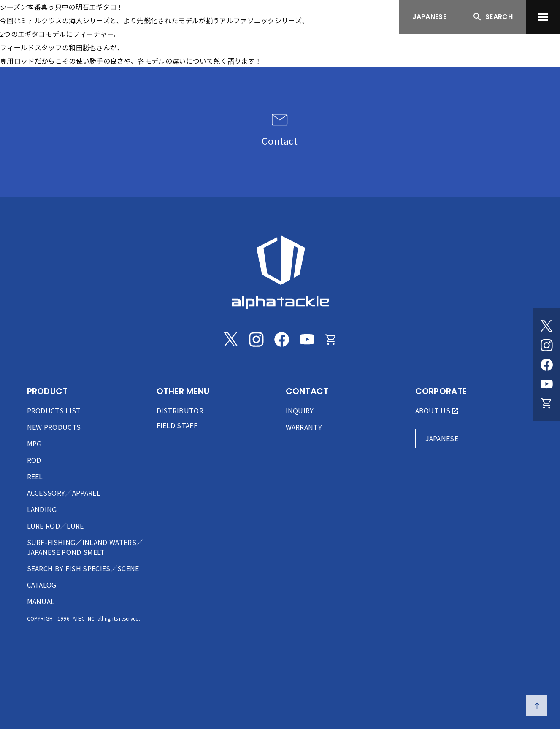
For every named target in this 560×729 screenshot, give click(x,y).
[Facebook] (546, 364)
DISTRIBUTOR (180, 410)
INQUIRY (300, 410)
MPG (34, 443)
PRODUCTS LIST (54, 410)
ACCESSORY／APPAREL (64, 493)
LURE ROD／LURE (55, 526)
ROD (34, 460)
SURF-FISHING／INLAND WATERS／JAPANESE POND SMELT (85, 547)
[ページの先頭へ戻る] (537, 706)
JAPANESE (430, 17)
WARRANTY (304, 427)
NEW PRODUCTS (54, 427)
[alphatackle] (280, 272)
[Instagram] (546, 345)
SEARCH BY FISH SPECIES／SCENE (83, 568)
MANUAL (41, 601)
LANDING (42, 509)
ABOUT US (433, 410)
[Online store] (546, 403)
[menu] (543, 17)
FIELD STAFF (177, 425)
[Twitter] (546, 326)
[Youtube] (546, 384)
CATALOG (42, 585)
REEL (35, 476)
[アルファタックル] (60, 15)
